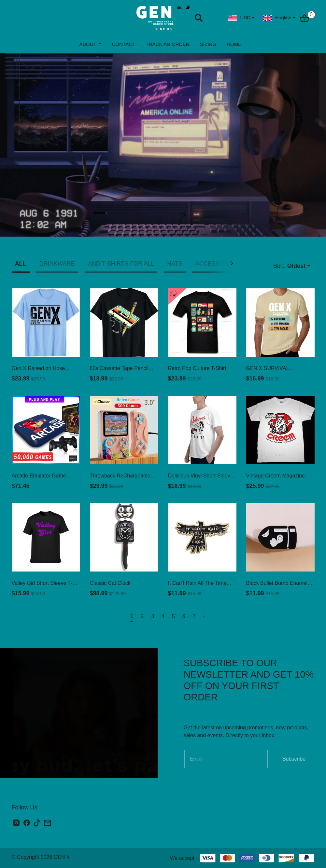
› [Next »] (204, 616)
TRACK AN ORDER (167, 44)
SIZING (208, 44)
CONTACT (123, 44)
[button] (233, 263)
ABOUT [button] (89, 44)
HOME (234, 44)
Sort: (289, 266)
